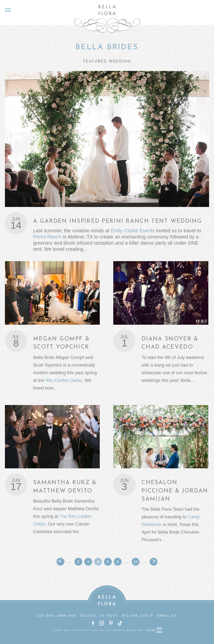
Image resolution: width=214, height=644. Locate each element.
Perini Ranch (47, 237)
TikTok (120, 623)
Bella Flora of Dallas (107, 19)
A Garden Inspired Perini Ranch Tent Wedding (118, 221)
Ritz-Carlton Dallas (64, 380)
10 (136, 562)
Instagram (102, 623)
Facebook (93, 623)
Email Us (167, 616)
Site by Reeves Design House (154, 630)
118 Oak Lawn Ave (57, 616)
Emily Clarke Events (133, 231)
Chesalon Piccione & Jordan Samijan (175, 491)
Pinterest (111, 623)
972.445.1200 (136, 616)
